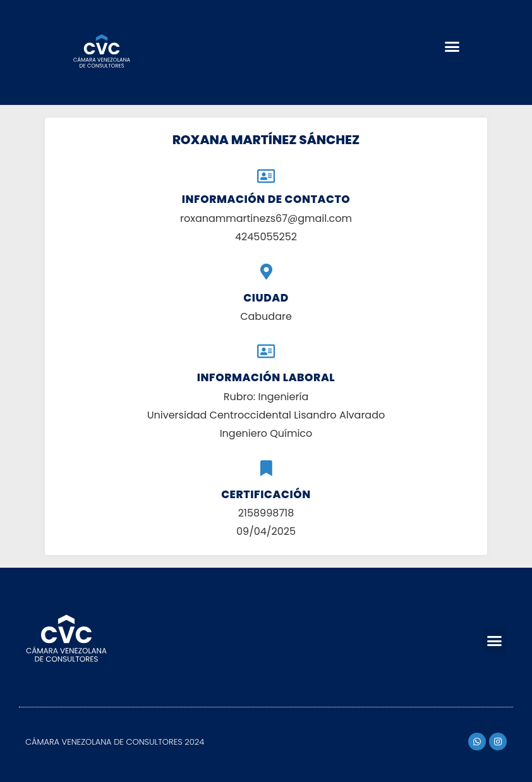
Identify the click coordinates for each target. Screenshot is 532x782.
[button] (452, 46)
